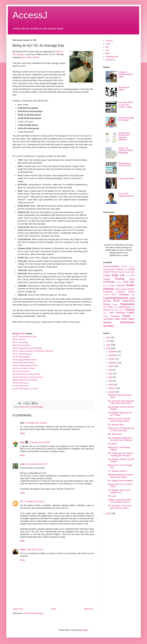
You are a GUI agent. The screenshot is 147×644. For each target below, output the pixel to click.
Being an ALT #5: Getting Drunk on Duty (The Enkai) (121, 429)
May (110, 377)
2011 (109, 348)
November (113, 355)
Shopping (130, 310)
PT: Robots (113, 444)
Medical (117, 301)
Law (133, 295)
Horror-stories (121, 289)
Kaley (23, 549)
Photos (111, 307)
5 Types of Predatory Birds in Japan (126, 74)
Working (107, 322)
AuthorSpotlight (109, 269)
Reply (22, 433)
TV (134, 316)
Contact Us (110, 60)
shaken (122, 310)
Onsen (115, 304)
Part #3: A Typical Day (20, 342)
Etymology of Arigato (124, 88)
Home (54, 609)
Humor (131, 289)
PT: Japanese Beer (116, 425)
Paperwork (127, 304)
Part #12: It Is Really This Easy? (24, 368)
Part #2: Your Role (19, 339)
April (110, 381)
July (110, 370)
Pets (105, 307)
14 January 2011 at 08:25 (36, 423)
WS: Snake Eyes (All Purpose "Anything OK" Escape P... (120, 454)
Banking (119, 269)
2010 (109, 514)
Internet (131, 292)
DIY (133, 276)
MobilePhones (129, 301)
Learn (108, 44)
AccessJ (30, 15)
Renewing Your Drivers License (125, 164)
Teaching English (37, 407)
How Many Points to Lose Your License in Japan (126, 105)
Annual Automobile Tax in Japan (126, 119)
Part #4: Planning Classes (22, 345)
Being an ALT (19, 333)
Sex (117, 310)
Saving (106, 310)
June (111, 374)
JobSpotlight (124, 295)
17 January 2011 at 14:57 (34, 501)
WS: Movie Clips (115, 434)
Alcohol (124, 266)
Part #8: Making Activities (21, 357)
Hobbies (109, 289)
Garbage (112, 286)
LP (21, 501)
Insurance (121, 292)
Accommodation (111, 266)
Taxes (111, 313)
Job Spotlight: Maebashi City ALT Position (120, 414)
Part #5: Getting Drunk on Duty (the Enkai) (27, 348)
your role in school (30, 57)
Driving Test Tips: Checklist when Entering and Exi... (119, 420)
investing (106, 295)
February (112, 388)
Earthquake (109, 282)
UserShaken (108, 319)
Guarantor (121, 286)
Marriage (107, 301)
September (113, 363)
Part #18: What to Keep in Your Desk (25, 389)
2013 (109, 341)
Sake (133, 307)
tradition (106, 316)
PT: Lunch (112, 496)
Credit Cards (130, 272)
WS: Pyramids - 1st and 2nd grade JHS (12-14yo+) (120, 507)
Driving (120, 279)
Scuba (112, 310)
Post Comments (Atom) (34, 613)
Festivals (119, 282)
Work (108, 53)
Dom (22, 442)
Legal (132, 298)
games (105, 286)
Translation (115, 316)
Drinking (107, 279)
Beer (126, 269)
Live (107, 50)
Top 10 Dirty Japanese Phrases (126, 195)
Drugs (132, 279)
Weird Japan (128, 319)
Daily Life (118, 275)
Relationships (124, 307)
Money (107, 304)
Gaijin (132, 282)
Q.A (116, 307)
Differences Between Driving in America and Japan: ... (121, 476)
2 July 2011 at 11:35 (34, 549)
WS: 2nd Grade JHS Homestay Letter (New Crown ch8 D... (121, 402)
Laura (23, 464)
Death (128, 276)
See (107, 47)
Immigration (108, 292)
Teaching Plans (112, 57)
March (111, 385)
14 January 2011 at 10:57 (37, 464)
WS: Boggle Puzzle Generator (120, 481)
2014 (109, 337)
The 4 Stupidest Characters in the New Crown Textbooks (120, 439)
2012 (109, 345)
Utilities (118, 319)
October (112, 359)
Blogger (85, 630)
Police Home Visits (126, 179)
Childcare (121, 272)
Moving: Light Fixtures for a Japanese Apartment (124, 136)
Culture (107, 275)
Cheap (114, 272)
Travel (126, 316)
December (113, 352)
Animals (132, 267)
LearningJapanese (116, 298)
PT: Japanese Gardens (117, 471)
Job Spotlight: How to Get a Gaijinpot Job (119, 491)
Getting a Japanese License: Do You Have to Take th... (120, 501)
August (112, 366)
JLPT (114, 294)
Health (130, 285)
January (112, 392)
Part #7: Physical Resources (22, 354)
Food (126, 282)
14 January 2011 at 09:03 (40, 442)
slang (105, 313)
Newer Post (18, 609)
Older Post (89, 609)
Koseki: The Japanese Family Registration (125, 150)
